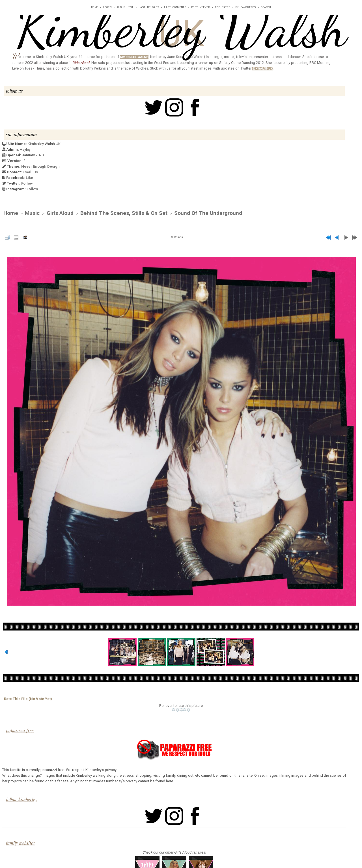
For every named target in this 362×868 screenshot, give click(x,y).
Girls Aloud (60, 213)
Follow (27, 183)
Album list (125, 7)
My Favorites (245, 7)
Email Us (30, 172)
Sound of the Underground (208, 213)
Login (107, 7)
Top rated (223, 7)
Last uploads (149, 7)
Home (94, 7)
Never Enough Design (40, 166)
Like (29, 178)
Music (32, 213)
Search (266, 7)
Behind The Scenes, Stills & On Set (124, 213)
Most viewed (201, 7)
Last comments (175, 7)
